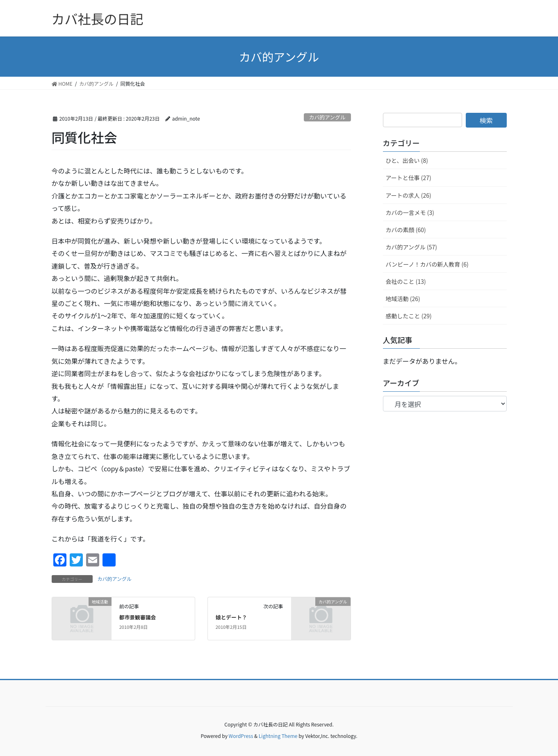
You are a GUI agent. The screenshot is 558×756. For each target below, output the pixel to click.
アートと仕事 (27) (409, 178)
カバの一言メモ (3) (410, 212)
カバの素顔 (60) (406, 230)
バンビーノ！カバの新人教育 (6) (427, 264)
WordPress (241, 736)
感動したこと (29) (409, 316)
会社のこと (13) (406, 281)
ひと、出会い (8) (407, 160)
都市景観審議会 (138, 617)
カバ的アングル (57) (412, 247)
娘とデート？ (231, 617)
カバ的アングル (327, 117)
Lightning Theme (278, 736)
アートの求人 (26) (409, 195)
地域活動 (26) (403, 299)
